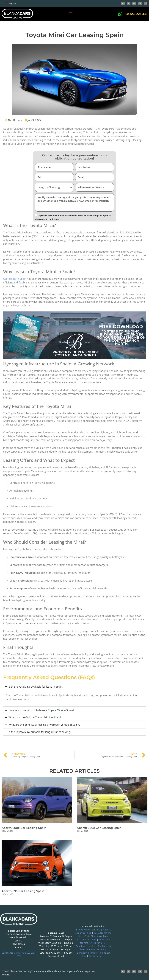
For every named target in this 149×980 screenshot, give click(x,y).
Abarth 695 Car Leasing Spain (23, 891)
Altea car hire (98, 943)
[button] (71, 13)
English (11, 3)
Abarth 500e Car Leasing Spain (99, 828)
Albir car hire (89, 939)
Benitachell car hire (87, 953)
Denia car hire (96, 956)
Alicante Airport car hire (87, 930)
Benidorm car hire (85, 946)
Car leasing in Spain (15, 279)
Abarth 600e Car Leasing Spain (24, 828)
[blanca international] (130, 937)
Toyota (12, 232)
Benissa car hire (96, 949)
